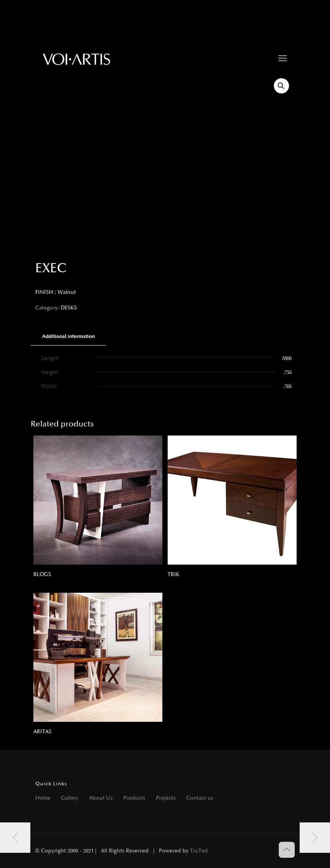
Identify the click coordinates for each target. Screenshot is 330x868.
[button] (281, 86)
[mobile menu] (283, 59)
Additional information (68, 336)
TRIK (174, 574)
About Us (101, 798)
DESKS (69, 308)
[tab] (68, 337)
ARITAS (42, 731)
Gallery (70, 798)
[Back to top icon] (287, 850)
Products (134, 798)
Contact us (200, 798)
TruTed (199, 851)
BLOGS (42, 574)
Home (43, 798)
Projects (166, 798)
